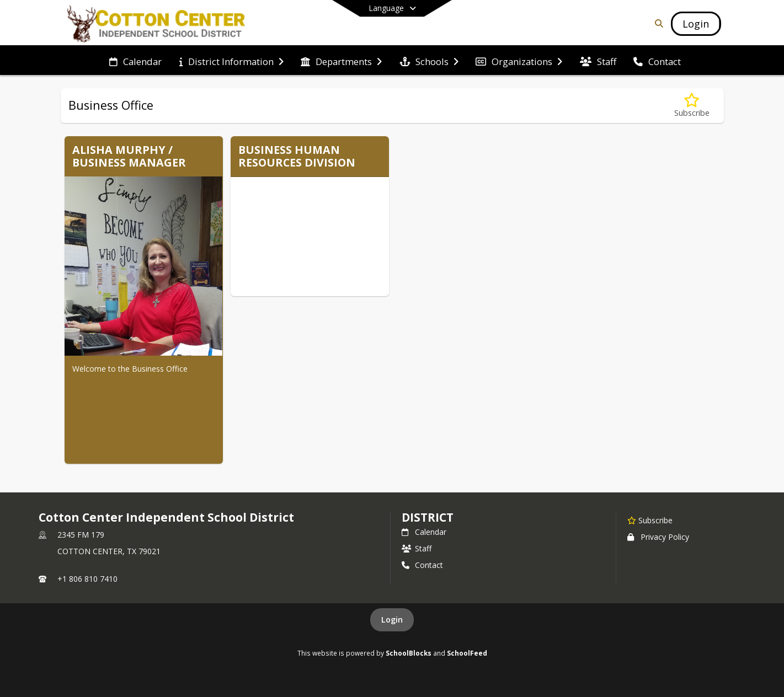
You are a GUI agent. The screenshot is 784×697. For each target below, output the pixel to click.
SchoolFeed (467, 653)
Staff (417, 548)
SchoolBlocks (409, 653)
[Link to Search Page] (657, 23)
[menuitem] (135, 61)
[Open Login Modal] (696, 24)
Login (392, 620)
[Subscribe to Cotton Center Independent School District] (650, 520)
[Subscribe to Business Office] (692, 106)
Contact (422, 565)
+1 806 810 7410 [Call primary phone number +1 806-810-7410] (87, 579)
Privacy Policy (658, 537)
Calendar (424, 532)
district (428, 517)
